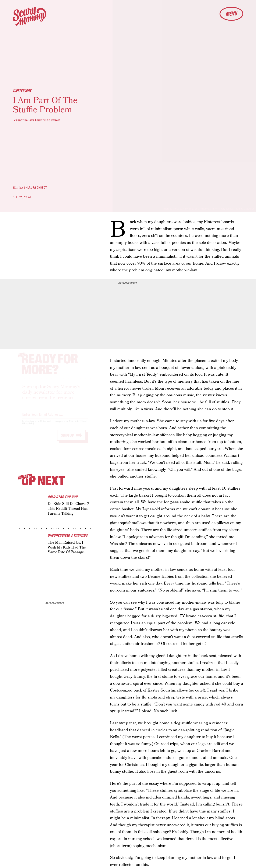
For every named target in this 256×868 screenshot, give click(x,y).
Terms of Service (76, 425)
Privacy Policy (28, 427)
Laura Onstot (37, 187)
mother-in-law (184, 270)
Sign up (67, 439)
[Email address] (55, 417)
